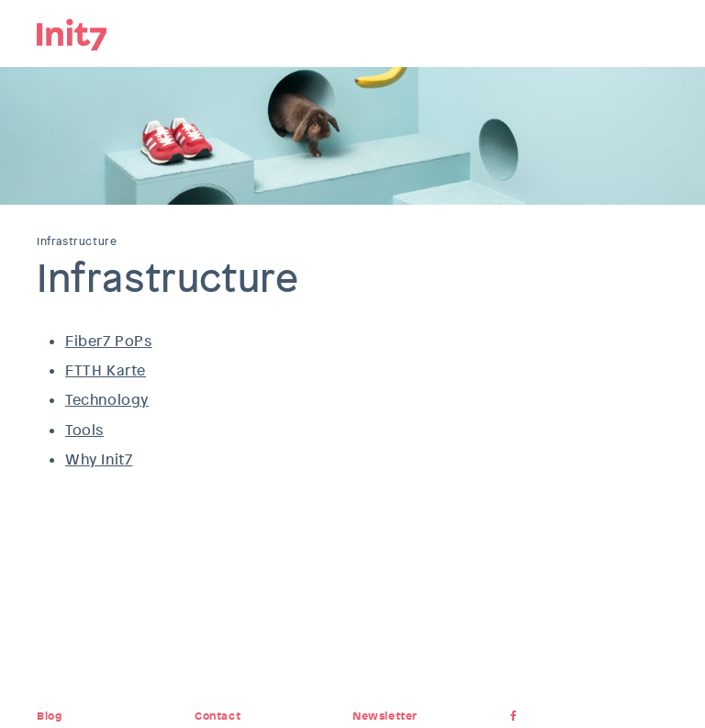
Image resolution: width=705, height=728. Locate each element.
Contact (218, 716)
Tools (84, 430)
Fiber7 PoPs (109, 341)
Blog (49, 716)
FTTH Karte (106, 370)
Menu (655, 32)
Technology (107, 400)
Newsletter (385, 716)
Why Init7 (99, 459)
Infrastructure (77, 241)
